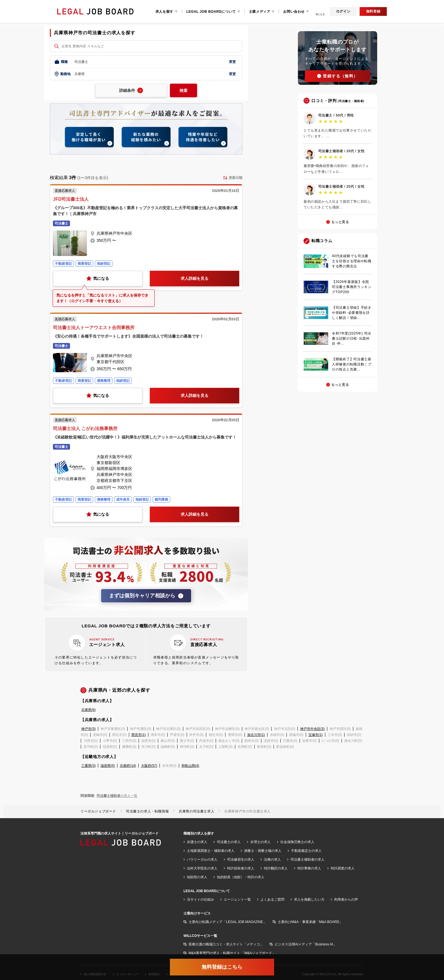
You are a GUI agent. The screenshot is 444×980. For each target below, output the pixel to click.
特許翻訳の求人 (276, 868)
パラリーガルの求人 (202, 860)
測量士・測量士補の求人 (263, 851)
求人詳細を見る (195, 278)
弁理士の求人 (261, 842)
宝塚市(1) (316, 735)
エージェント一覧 (237, 899)
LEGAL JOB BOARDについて (211, 12)
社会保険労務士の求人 (297, 842)
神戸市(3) (88, 729)
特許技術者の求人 (241, 868)
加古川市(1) (256, 735)
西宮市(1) (139, 735)
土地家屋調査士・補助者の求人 (211, 851)
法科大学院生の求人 (202, 868)
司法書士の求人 (229, 842)
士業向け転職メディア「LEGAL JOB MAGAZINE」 (228, 922)
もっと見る (340, 222)
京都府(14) (128, 766)
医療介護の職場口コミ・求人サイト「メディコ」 (226, 944)
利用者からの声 (346, 899)
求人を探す (164, 12)
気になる (98, 278)
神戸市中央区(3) (312, 729)
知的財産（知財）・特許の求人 (241, 877)
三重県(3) (88, 766)
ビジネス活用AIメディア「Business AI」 (306, 944)
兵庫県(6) (88, 710)
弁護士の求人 (197, 842)
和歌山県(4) (190, 766)
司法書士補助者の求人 (308, 860)
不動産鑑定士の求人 (306, 851)
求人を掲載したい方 (309, 899)
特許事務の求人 (309, 868)
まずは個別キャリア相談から (146, 596)
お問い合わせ (294, 12)
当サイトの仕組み (200, 899)
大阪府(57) (149, 766)
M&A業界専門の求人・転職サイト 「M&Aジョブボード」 (232, 953)
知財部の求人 (197, 877)
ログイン (343, 11)
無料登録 (373, 11)
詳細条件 (131, 90)
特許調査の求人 (343, 868)
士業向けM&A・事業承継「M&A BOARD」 (310, 922)
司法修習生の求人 (241, 860)
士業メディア (260, 12)
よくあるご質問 (272, 899)
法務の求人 (272, 860)
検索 (183, 90)
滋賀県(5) (108, 766)
